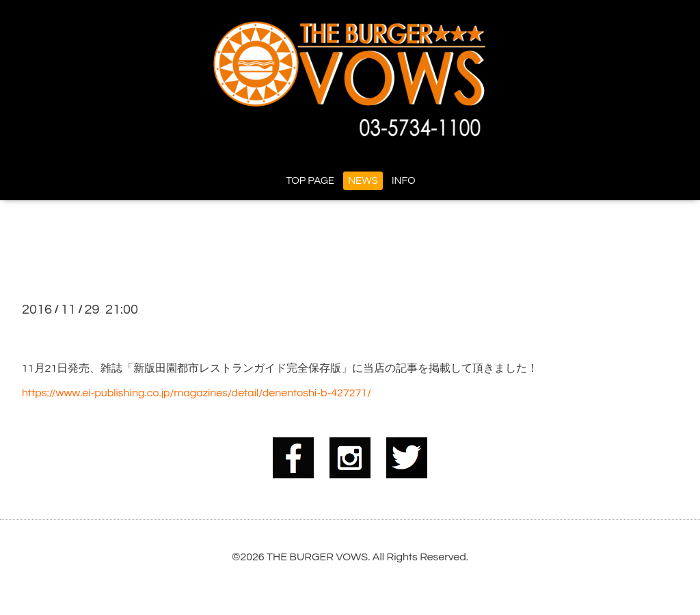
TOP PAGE (310, 181)
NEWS (363, 181)
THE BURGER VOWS (317, 557)
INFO (404, 181)
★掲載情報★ (75, 333)
